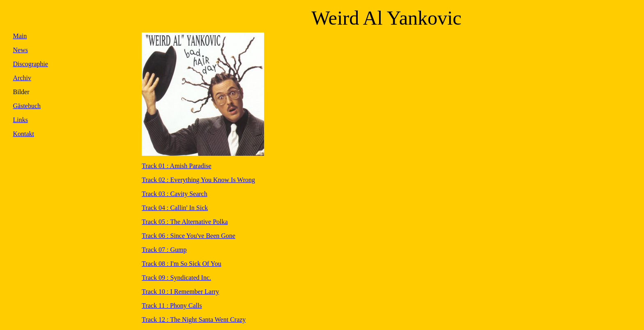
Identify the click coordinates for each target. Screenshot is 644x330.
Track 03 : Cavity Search (174, 194)
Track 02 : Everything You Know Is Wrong (198, 180)
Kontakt (24, 134)
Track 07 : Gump (164, 250)
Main (20, 36)
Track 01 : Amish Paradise (176, 166)
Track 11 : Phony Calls (172, 306)
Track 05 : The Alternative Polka (185, 222)
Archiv (22, 78)
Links (21, 120)
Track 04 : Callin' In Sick (175, 208)
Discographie (31, 64)
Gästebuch (27, 106)
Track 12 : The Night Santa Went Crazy (194, 320)
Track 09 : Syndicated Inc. (176, 278)
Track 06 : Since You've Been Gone (189, 236)
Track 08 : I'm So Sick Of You (181, 264)
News (21, 50)
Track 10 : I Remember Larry (180, 292)
